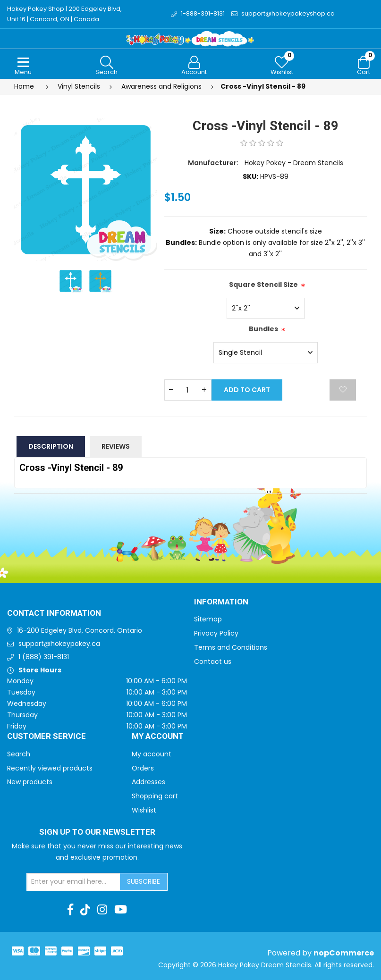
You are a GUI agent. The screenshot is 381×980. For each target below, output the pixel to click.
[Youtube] (121, 910)
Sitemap (208, 619)
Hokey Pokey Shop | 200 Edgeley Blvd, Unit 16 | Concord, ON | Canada (64, 14)
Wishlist (144, 810)
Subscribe (144, 881)
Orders (143, 768)
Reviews (116, 446)
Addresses (148, 782)
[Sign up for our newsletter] (74, 882)
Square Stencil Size (263, 285)
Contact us (213, 662)
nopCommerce (344, 953)
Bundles (263, 329)
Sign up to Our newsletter (97, 832)
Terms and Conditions (231, 647)
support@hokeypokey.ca (59, 644)
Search (19, 754)
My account (152, 754)
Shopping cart (155, 796)
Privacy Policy (216, 633)
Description (51, 446)
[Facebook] (70, 910)
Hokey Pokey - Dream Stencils (294, 163)
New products (30, 782)
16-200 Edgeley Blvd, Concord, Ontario (80, 630)
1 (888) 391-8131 (44, 657)
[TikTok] (85, 910)
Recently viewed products (50, 768)
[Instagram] (102, 910)
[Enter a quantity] (188, 390)
